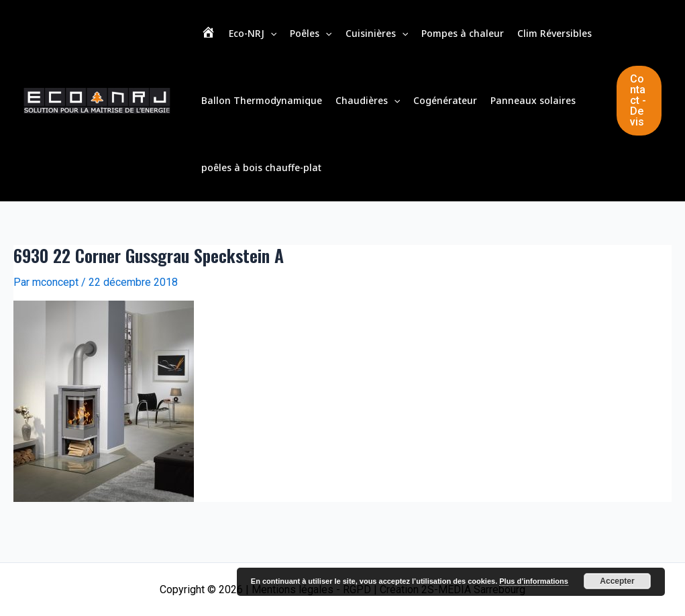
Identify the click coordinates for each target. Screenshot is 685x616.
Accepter (617, 581)
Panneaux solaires (533, 100)
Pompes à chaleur (463, 33)
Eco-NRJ (253, 34)
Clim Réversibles (555, 33)
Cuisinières (377, 34)
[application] (270, 34)
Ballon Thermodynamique (262, 100)
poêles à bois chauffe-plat (261, 167)
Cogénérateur (445, 100)
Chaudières (368, 101)
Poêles (311, 34)
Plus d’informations (534, 581)
